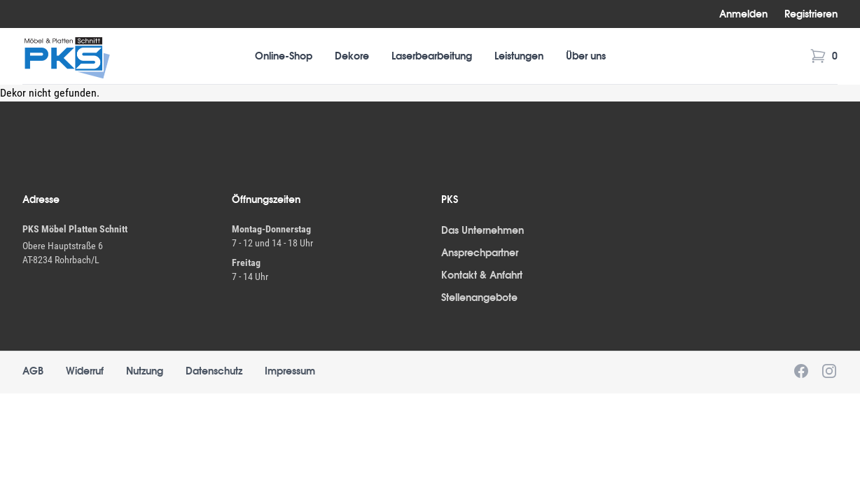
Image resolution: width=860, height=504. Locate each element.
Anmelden (743, 14)
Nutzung (145, 371)
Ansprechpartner (480, 253)
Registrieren (811, 14)
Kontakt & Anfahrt (482, 275)
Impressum (290, 371)
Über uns (586, 56)
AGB (33, 371)
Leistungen (519, 56)
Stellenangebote (479, 297)
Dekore (352, 56)
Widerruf (85, 371)
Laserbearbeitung (432, 56)
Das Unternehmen (483, 230)
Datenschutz (214, 371)
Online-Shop (284, 56)
